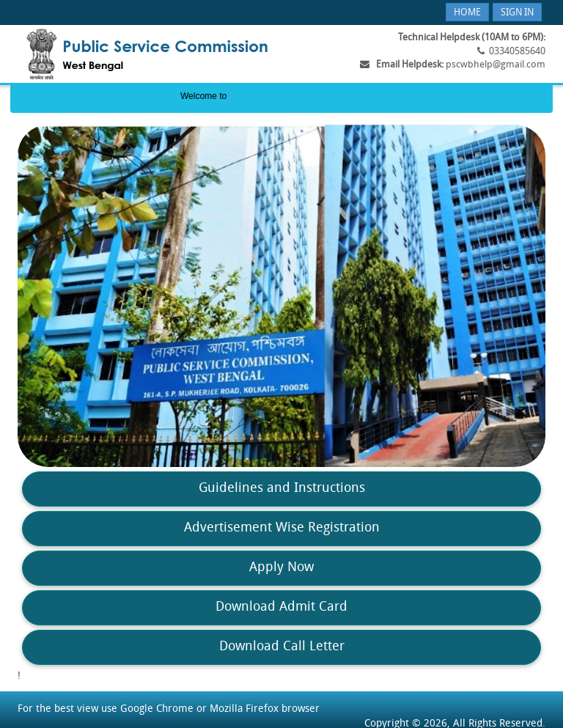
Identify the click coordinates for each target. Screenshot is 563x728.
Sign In (517, 13)
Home (467, 13)
